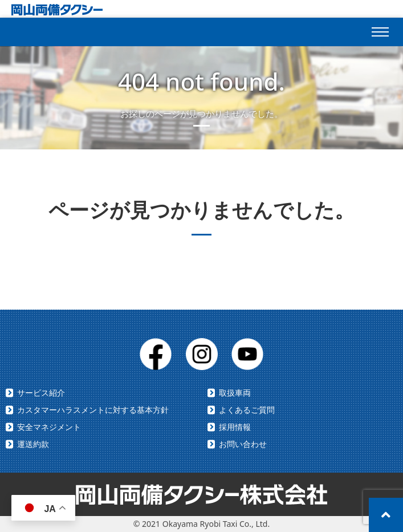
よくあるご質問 (247, 410)
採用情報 (235, 427)
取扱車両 (235, 393)
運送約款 (33, 444)
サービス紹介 (41, 393)
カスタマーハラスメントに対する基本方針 (93, 410)
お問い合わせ (243, 444)
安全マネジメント (49, 427)
